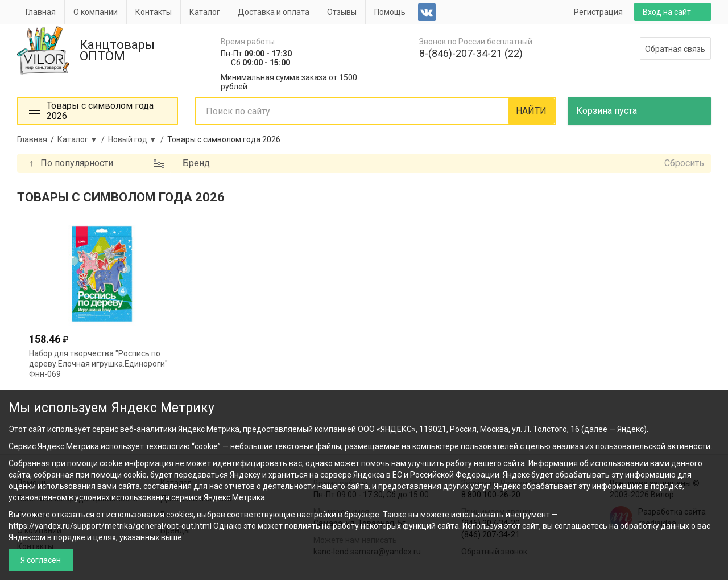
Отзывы (342, 12)
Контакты (154, 12)
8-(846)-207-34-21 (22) (471, 53)
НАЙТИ (531, 111)
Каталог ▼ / (83, 139)
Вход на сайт (667, 12)
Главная (41, 12)
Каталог (205, 12)
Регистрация (598, 12)
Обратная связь (675, 49)
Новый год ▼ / (138, 139)
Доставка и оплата (274, 12)
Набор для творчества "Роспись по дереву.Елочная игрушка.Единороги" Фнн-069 (98, 364)
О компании (96, 12)
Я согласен (41, 560)
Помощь (390, 12)
